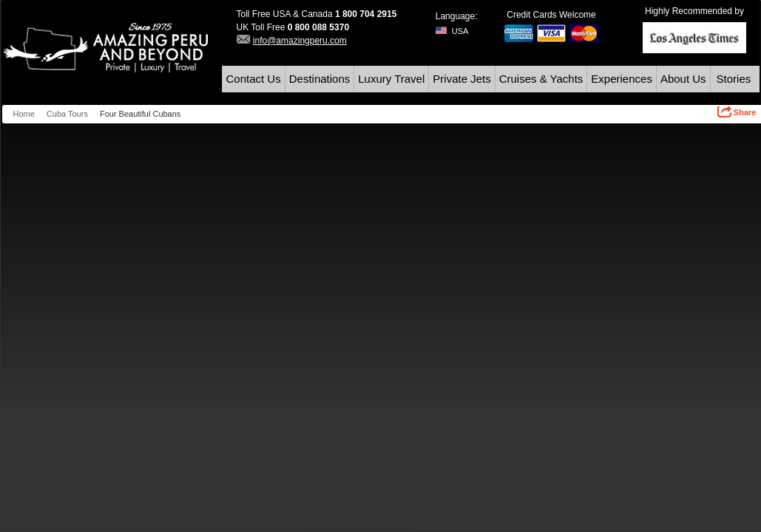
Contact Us (254, 79)
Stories (734, 79)
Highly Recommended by (694, 11)
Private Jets (461, 79)
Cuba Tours (67, 114)
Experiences (622, 79)
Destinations (320, 79)
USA (452, 31)
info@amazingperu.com (300, 41)
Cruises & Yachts (541, 79)
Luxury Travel (391, 79)
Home (24, 114)
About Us (683, 79)
